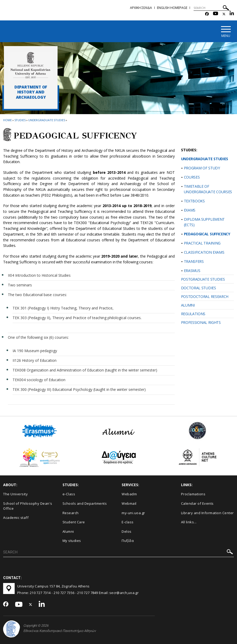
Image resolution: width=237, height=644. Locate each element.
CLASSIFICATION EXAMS (204, 252)
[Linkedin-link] (232, 14)
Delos (127, 531)
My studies (72, 541)
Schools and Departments (85, 503)
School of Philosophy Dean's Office (28, 506)
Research (71, 513)
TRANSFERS (194, 261)
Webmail (129, 503)
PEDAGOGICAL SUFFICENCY (207, 234)
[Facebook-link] (207, 14)
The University (15, 494)
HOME (7, 120)
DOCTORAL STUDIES (199, 288)
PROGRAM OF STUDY (202, 168)
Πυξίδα (128, 541)
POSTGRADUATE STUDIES (203, 279)
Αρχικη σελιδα (141, 8)
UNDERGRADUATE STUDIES (205, 159)
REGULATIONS (193, 314)
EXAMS (190, 210)
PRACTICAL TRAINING (202, 243)
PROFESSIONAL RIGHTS (201, 322)
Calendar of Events (197, 503)
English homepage (172, 8)
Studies (20, 120)
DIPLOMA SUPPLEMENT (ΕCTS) (204, 222)
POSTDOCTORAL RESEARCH (205, 296)
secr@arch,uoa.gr (124, 593)
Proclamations (193, 494)
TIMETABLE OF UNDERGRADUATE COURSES (208, 189)
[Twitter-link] (224, 14)
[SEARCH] (212, 8)
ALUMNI (188, 305)
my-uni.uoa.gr (133, 513)
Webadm (129, 494)
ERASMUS (192, 271)
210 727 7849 (88, 593)
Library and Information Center (207, 513)
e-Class (69, 494)
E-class (128, 522)
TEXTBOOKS (194, 201)
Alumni (68, 531)
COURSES (192, 177)
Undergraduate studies (47, 120)
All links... (189, 522)
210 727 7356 (64, 593)
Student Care (74, 522)
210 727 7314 (40, 593)
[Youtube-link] (216, 14)
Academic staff (16, 518)
